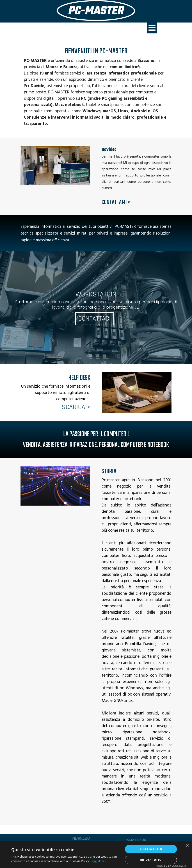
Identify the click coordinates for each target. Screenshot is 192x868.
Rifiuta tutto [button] (151, 860)
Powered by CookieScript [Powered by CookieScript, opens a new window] (172, 866)
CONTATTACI (94, 319)
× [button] (187, 846)
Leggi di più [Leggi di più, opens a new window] (98, 861)
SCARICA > (76, 407)
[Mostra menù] (152, 28)
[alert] (96, 854)
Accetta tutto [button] (151, 849)
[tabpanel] (96, 86)
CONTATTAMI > (116, 202)
